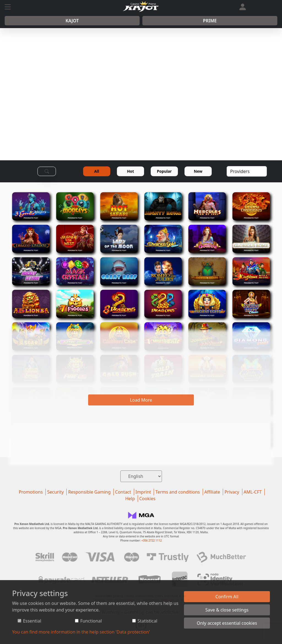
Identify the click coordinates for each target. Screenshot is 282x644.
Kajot (72, 21)
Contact (123, 492)
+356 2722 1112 (151, 540)
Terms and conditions (177, 492)
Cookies (147, 499)
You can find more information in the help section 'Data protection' (81, 632)
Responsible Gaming (89, 492)
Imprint (143, 492)
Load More (141, 400)
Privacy (232, 492)
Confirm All (227, 597)
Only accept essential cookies (227, 623)
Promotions (31, 492)
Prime (210, 21)
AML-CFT (253, 492)
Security (55, 492)
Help (130, 499)
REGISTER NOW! (158, 122)
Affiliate (212, 492)
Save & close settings (227, 610)
